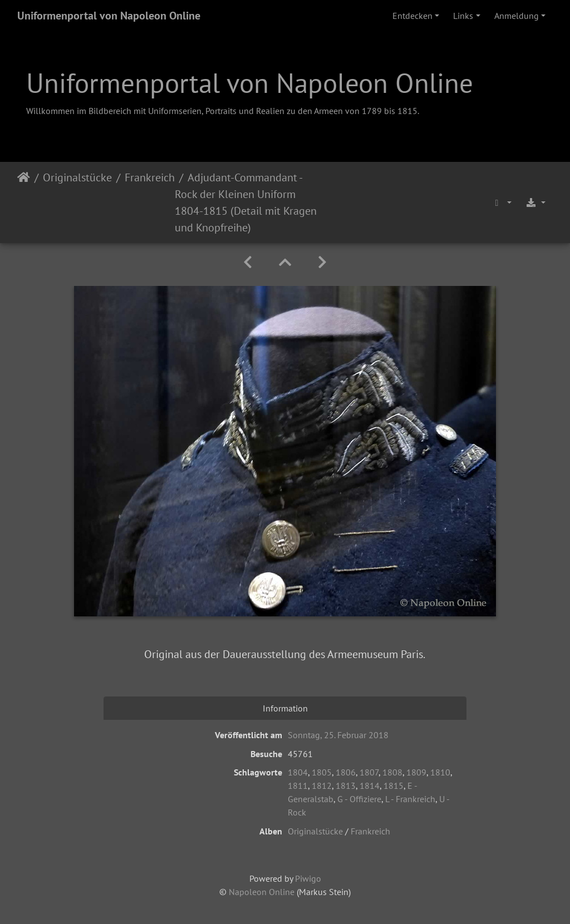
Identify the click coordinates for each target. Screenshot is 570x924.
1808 (392, 772)
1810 (440, 772)
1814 (370, 785)
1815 (394, 785)
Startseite (24, 202)
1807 (369, 772)
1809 (416, 772)
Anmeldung (517, 16)
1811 (298, 785)
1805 (322, 772)
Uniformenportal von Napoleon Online (109, 16)
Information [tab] (285, 708)
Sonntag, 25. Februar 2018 (338, 735)
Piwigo (308, 878)
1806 (346, 772)
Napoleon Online (262, 892)
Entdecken (412, 16)
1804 (298, 772)
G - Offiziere (359, 799)
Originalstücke (77, 177)
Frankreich (150, 177)
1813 (346, 785)
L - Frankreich (410, 799)
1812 (322, 785)
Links (463, 16)
